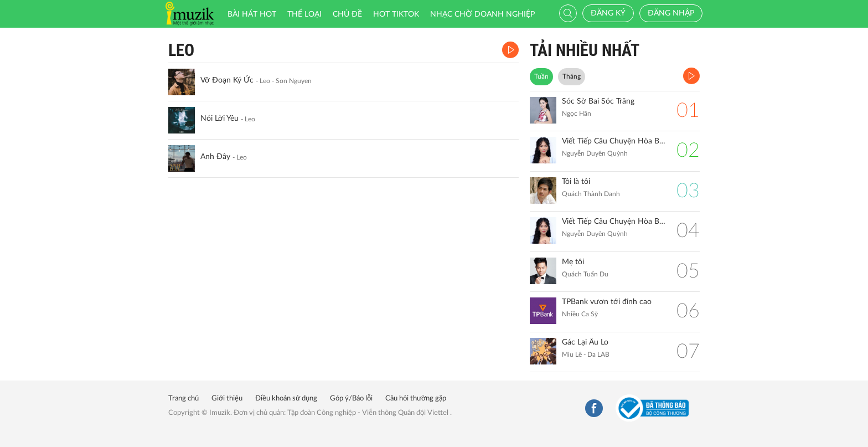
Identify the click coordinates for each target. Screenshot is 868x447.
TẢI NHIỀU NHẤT (585, 50)
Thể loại (304, 14)
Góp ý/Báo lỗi (351, 399)
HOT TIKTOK (396, 14)
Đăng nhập (671, 13)
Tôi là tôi (576, 182)
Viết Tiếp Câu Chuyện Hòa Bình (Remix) (614, 141)
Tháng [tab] (572, 76)
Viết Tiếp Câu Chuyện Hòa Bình (614, 222)
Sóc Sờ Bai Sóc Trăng (598, 101)
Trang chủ (184, 399)
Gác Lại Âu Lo (585, 342)
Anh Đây (215, 157)
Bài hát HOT (252, 14)
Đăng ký (608, 13)
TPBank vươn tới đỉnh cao (607, 302)
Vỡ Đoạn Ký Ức (227, 80)
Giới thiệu (227, 399)
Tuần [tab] (541, 76)
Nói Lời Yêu (219, 119)
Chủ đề (347, 14)
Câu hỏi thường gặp (416, 399)
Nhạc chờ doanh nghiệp (482, 14)
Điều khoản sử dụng (286, 399)
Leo (181, 50)
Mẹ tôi (573, 262)
